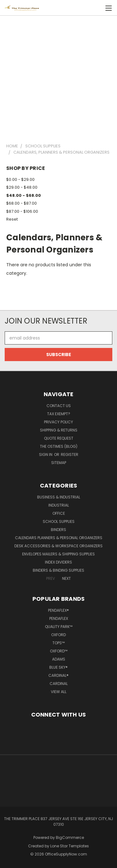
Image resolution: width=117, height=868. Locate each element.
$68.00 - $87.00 (22, 203)
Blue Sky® (58, 667)
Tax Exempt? (59, 414)
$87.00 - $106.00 (22, 211)
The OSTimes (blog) (59, 446)
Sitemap (59, 463)
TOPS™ (58, 643)
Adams (59, 659)
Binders (58, 530)
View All (59, 692)
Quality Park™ (59, 627)
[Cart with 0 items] (98, 8)
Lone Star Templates (70, 846)
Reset (12, 219)
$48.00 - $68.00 (24, 195)
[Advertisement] (58, 77)
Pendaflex (59, 618)
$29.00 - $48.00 (22, 187)
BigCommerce (70, 837)
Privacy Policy (58, 422)
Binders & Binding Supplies (58, 570)
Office (59, 513)
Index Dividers (58, 562)
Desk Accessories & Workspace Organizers (58, 546)
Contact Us (59, 406)
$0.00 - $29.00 (20, 179)
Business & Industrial (59, 497)
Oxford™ (59, 651)
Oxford (58, 635)
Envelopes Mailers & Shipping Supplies (58, 554)
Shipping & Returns (59, 430)
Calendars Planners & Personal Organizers (59, 538)
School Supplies (59, 521)
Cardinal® (58, 675)
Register (70, 454)
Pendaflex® (58, 610)
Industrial (59, 505)
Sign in (46, 454)
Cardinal (59, 684)
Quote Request (59, 438)
